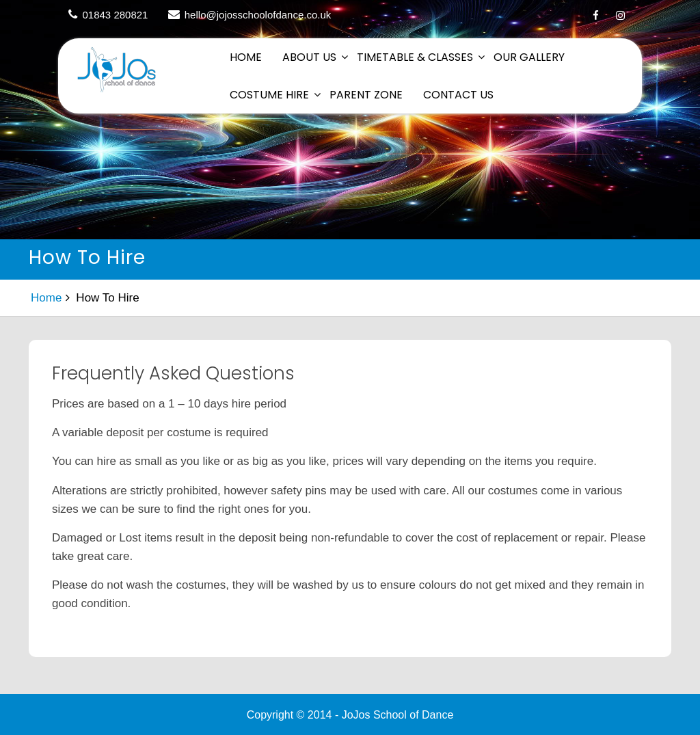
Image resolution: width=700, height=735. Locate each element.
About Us (309, 57)
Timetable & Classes (415, 57)
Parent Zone (366, 95)
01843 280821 (116, 15)
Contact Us (458, 95)
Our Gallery (529, 57)
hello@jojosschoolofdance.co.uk (258, 15)
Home (246, 57)
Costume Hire (269, 95)
